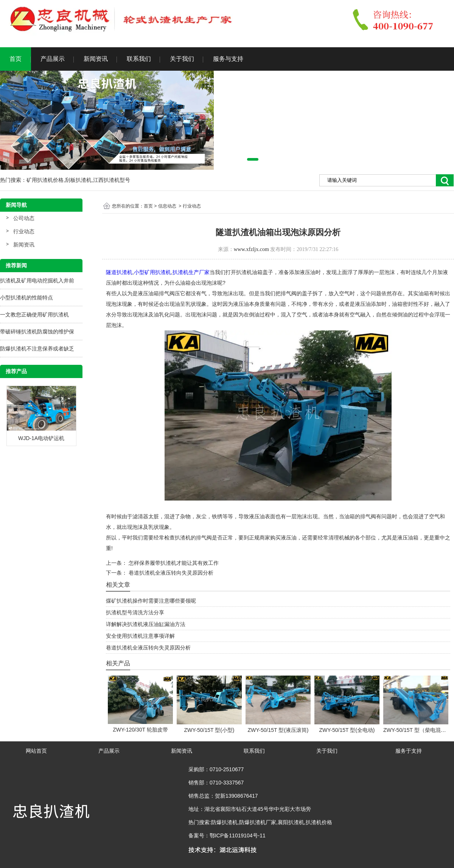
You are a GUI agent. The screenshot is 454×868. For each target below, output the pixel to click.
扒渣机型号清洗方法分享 (135, 612)
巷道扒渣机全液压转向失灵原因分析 (170, 573)
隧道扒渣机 (119, 272)
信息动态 (167, 206)
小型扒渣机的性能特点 (26, 298)
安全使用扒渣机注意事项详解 (140, 636)
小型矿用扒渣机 (152, 272)
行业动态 (24, 231)
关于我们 (182, 59)
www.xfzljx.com (251, 249)
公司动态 (24, 218)
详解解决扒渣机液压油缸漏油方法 (146, 624)
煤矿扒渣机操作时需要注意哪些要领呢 (151, 601)
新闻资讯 (96, 59)
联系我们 (139, 59)
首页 (16, 59)
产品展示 (53, 59)
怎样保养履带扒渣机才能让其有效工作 (173, 563)
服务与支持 (228, 59)
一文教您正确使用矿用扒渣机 (34, 315)
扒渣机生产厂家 (191, 272)
